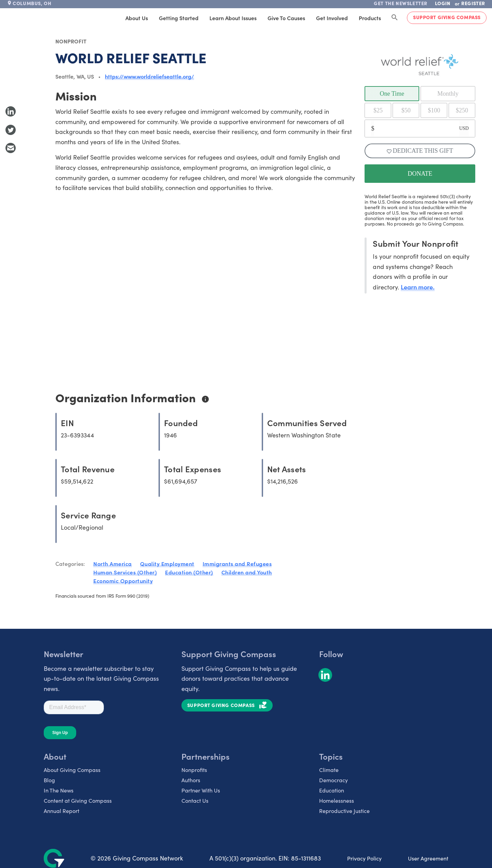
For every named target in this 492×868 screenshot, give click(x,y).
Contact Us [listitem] (195, 801)
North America (113, 564)
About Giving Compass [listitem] (72, 770)
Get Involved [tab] (332, 18)
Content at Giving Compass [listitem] (78, 801)
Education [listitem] (332, 790)
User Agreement (428, 858)
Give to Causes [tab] (286, 18)
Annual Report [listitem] (61, 811)
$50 (406, 110)
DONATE (420, 174)
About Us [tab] (137, 18)
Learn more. (418, 287)
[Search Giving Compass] (395, 18)
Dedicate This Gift (420, 151)
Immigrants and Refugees (237, 564)
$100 (434, 110)
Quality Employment (167, 564)
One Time (392, 94)
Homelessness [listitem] (337, 801)
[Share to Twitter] (11, 130)
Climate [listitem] (329, 770)
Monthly (448, 94)
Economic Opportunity (123, 581)
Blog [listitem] (49, 780)
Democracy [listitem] (333, 780)
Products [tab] (370, 18)
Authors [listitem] (191, 780)
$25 (378, 110)
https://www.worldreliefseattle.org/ (149, 76)
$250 (462, 110)
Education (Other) (189, 572)
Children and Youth (247, 572)
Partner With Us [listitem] (201, 790)
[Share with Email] (11, 148)
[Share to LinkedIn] (11, 111)
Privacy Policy (364, 858)
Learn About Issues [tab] (233, 18)
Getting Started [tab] (179, 18)
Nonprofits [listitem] (194, 770)
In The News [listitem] (59, 790)
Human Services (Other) (125, 572)
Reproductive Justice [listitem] (344, 811)
